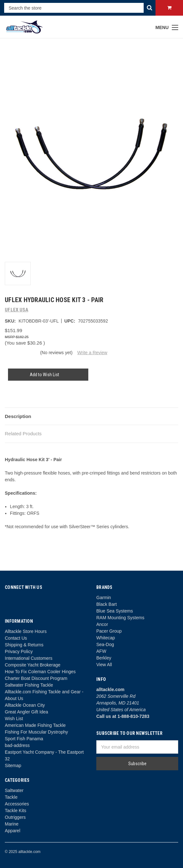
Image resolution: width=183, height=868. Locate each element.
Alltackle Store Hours (26, 631)
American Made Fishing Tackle (35, 725)
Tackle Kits (16, 811)
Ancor (102, 624)
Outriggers (15, 817)
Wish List (14, 719)
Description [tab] (18, 416)
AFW (101, 651)
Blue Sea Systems (115, 611)
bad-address (17, 745)
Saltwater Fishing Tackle (29, 685)
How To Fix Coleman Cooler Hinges (40, 672)
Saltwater (14, 790)
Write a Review (92, 353)
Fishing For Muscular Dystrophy (36, 732)
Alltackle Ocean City (25, 705)
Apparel (12, 831)
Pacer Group (109, 631)
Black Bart (107, 604)
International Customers (29, 658)
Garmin (104, 598)
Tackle (11, 797)
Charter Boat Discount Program (36, 678)
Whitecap (106, 638)
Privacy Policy (19, 651)
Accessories (17, 804)
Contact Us (16, 638)
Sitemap (13, 765)
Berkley (104, 658)
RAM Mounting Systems (120, 618)
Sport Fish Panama (24, 739)
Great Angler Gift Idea (26, 712)
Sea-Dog (105, 644)
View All (104, 665)
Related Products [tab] (23, 434)
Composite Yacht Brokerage (33, 665)
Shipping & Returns (24, 645)
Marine (12, 824)
